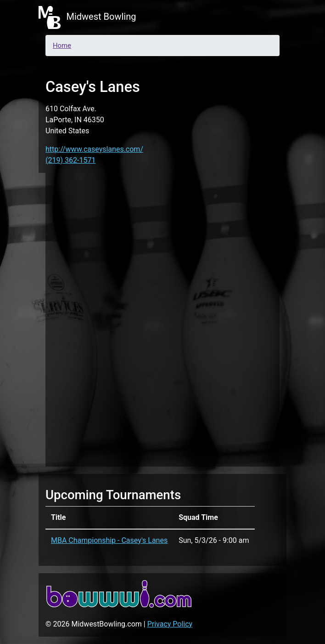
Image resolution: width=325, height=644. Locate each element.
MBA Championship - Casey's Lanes (109, 540)
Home (62, 46)
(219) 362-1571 (70, 160)
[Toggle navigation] (274, 17)
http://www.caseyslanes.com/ (94, 149)
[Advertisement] (162, 318)
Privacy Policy (170, 624)
